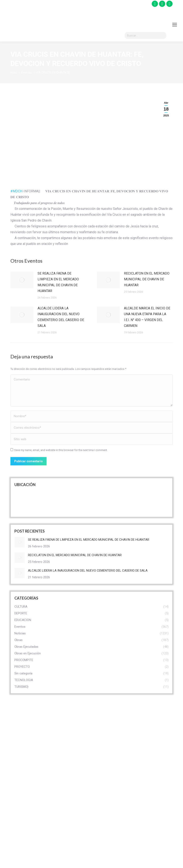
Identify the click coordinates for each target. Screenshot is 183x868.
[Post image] (22, 280)
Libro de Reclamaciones (64, 810)
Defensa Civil (149, 815)
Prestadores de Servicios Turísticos (110, 783)
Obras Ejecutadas (109, 796)
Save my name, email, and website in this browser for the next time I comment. (61, 450)
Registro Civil (62, 822)
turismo (102, 741)
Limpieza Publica (151, 796)
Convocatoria (63, 782)
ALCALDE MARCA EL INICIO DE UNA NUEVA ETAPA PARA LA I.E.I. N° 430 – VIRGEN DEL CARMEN (147, 317)
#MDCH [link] (16, 191)
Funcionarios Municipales (62, 759)
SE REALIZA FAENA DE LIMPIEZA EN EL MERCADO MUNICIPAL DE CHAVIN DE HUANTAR (58, 282)
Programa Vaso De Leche (153, 773)
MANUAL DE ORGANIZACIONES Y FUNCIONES (154, 831)
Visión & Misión (64, 731)
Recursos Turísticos (111, 751)
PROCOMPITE (149, 731)
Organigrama (62, 772)
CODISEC (146, 751)
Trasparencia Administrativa (63, 794)
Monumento (105, 761)
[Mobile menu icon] (175, 25)
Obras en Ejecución (110, 805)
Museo (102, 770)
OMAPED (146, 761)
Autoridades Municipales (62, 744)
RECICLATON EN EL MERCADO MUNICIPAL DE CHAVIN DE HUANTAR (147, 279)
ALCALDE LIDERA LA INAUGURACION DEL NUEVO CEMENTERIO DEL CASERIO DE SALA (61, 317)
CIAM (144, 741)
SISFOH (145, 805)
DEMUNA (146, 846)
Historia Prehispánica (111, 731)
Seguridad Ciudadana (154, 786)
